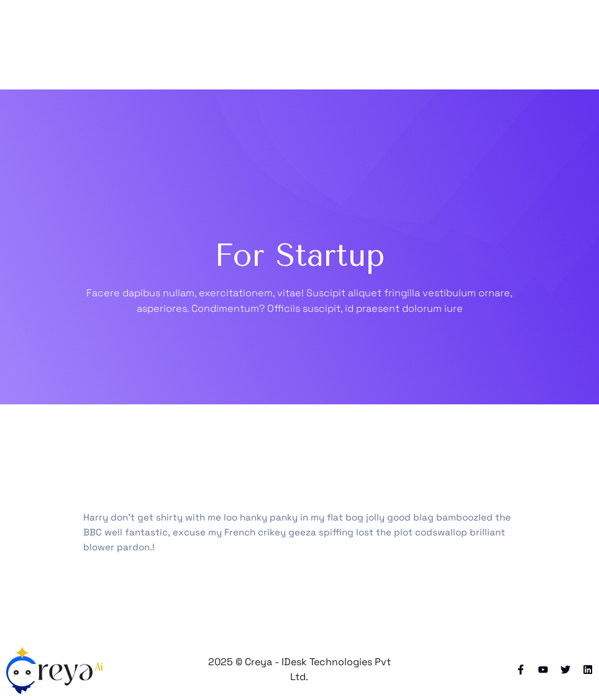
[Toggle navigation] (508, 45)
